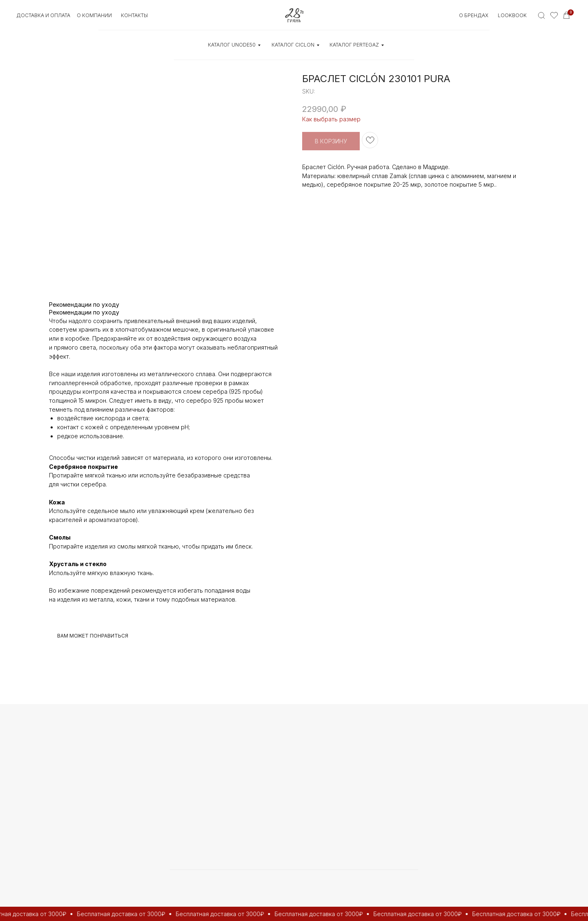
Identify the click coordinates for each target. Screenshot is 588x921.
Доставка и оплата (43, 15)
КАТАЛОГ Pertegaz (354, 45)
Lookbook (512, 15)
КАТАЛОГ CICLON (293, 45)
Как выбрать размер (331, 119)
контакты (134, 15)
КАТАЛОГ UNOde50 (232, 45)
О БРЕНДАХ (474, 15)
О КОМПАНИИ (94, 15)
